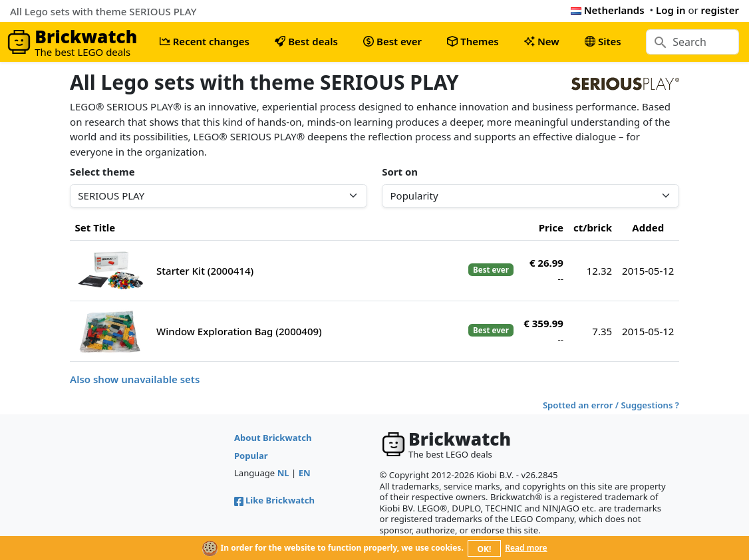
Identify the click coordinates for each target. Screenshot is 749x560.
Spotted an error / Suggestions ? (611, 405)
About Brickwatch (273, 438)
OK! (485, 549)
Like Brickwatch (274, 500)
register (720, 10)
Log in (671, 10)
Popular (251, 456)
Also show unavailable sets (135, 379)
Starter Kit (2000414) (205, 271)
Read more (526, 548)
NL (283, 473)
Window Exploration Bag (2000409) (239, 331)
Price (551, 227)
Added (648, 227)
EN (305, 473)
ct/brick (593, 227)
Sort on (400, 172)
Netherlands (608, 10)
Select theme (102, 172)
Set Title (95, 227)
